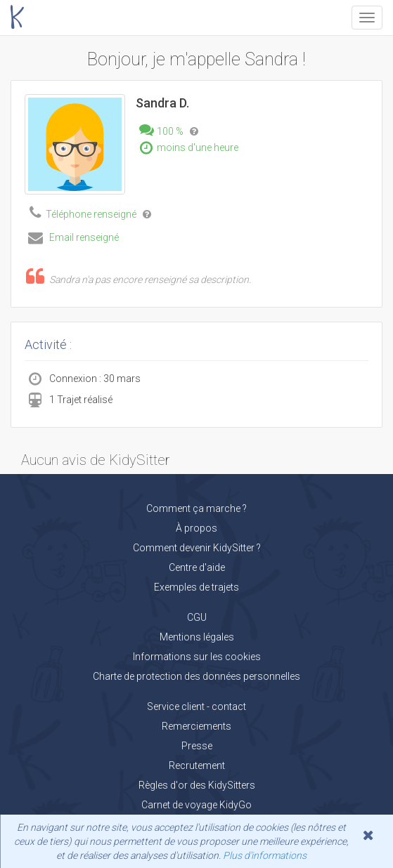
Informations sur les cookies (197, 657)
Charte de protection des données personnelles (197, 676)
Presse (197, 746)
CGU (197, 617)
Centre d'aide (197, 567)
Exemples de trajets (197, 587)
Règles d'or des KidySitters (197, 785)
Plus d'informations (265, 855)
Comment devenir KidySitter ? (197, 548)
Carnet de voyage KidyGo (197, 805)
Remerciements (197, 726)
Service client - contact (197, 706)
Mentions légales (197, 637)
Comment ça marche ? (197, 508)
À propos (197, 528)
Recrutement (197, 765)
